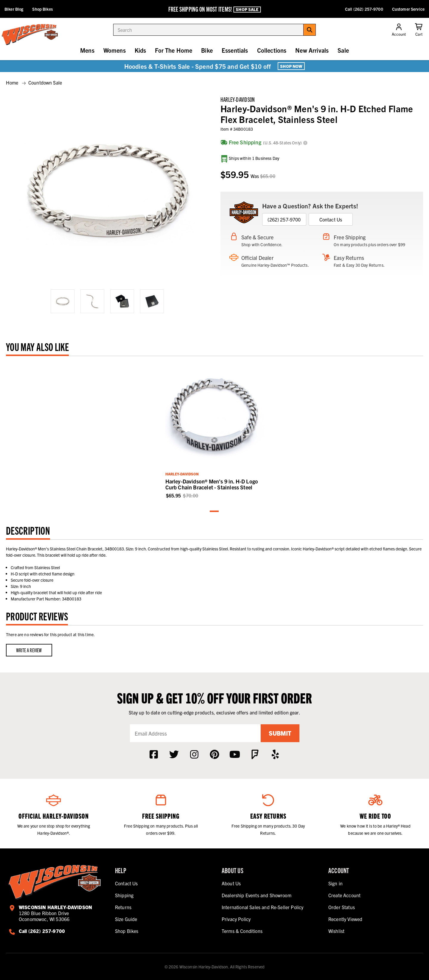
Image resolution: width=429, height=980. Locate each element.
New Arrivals (312, 50)
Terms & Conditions (242, 931)
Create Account (344, 895)
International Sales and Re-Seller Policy (262, 907)
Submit (280, 733)
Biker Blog (14, 9)
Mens (87, 50)
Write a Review (29, 650)
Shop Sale (247, 9)
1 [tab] (214, 512)
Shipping (124, 895)
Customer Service (408, 9)
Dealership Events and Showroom (257, 895)
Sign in (335, 883)
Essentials (235, 50)
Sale (343, 50)
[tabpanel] (215, 430)
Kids (140, 50)
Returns (123, 907)
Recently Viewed (345, 919)
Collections (272, 50)
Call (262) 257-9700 (364, 9)
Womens (115, 50)
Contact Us (331, 219)
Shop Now (291, 66)
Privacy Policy (236, 919)
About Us (231, 883)
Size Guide (126, 919)
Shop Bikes (42, 9)
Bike (207, 50)
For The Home (174, 50)
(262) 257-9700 (284, 219)
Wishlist (336, 931)
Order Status (342, 907)
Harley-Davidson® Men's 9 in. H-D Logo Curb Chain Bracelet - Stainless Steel (212, 484)
